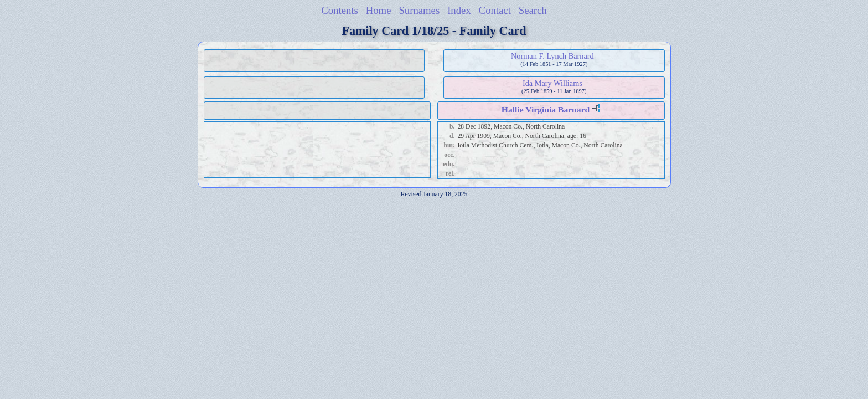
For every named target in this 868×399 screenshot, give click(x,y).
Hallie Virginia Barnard (546, 109)
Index (459, 10)
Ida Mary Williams (552, 83)
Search (533, 10)
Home (379, 10)
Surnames (419, 10)
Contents (340, 10)
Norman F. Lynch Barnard (552, 56)
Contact (495, 10)
